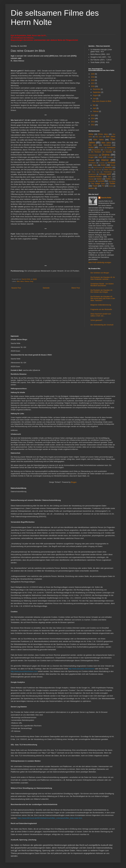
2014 (93, 118)
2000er (91, 134)
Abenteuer (107, 145)
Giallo (100, 157)
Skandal (91, 179)
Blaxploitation (96, 150)
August (96, 95)
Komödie (111, 163)
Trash (95, 186)
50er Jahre (111, 137)
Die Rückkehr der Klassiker (102, 152)
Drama (27, 281)
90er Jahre (93, 145)
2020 (93, 74)
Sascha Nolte (106, 198)
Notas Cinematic (110, 170)
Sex (110, 177)
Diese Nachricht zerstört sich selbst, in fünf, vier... (101, 315)
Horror (105, 160)
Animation (102, 148)
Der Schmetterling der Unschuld (102, 325)
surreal (101, 181)
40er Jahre (99, 137)
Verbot (111, 186)
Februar (96, 111)
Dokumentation (93, 155)
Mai (94, 105)
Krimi (103, 165)
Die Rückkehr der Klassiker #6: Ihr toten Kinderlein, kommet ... (103, 278)
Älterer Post (76, 288)
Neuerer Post (16, 288)
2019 (93, 77)
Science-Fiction (95, 177)
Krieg (31, 281)
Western (91, 188)
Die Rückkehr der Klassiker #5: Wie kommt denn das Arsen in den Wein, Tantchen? (103, 299)
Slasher (99, 179)
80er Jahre (20, 281)
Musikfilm (108, 167)
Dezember (97, 89)
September (97, 92)
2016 (93, 86)
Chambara (106, 150)
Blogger (74, 482)
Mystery (91, 170)
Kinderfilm (102, 163)
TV (103, 186)
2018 (93, 80)
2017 (93, 83)
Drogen (91, 157)
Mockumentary (98, 167)
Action (91, 147)
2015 (93, 115)
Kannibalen (92, 163)
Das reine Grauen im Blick (102, 101)
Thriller (112, 183)
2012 (93, 125)
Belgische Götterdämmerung (101, 305)
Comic (113, 150)
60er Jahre (99, 140)
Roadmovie (92, 174)
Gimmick (110, 157)
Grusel (91, 160)
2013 (93, 122)
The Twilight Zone (98, 184)
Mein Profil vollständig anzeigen (100, 262)
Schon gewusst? (96, 320)
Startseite (46, 288)
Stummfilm (92, 181)
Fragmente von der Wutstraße (101, 309)
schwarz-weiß (105, 174)
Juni (95, 99)
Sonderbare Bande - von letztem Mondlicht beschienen (102, 285)
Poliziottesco (108, 172)
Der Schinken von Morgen (100, 273)
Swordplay (112, 181)
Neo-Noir (99, 170)
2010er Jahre (103, 134)
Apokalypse (111, 147)
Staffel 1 (109, 179)
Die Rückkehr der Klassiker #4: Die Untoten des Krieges (102, 291)
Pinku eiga (95, 172)
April (95, 108)
